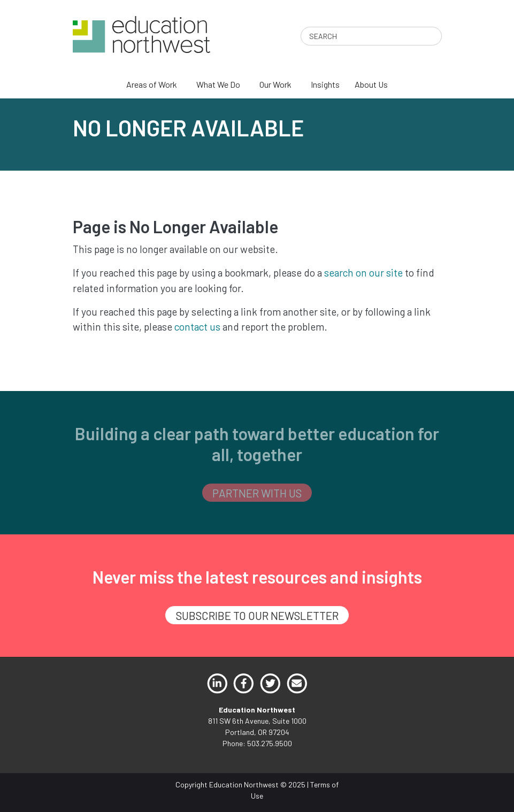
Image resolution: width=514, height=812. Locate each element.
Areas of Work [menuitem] (152, 84)
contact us (197, 327)
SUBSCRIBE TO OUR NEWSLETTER (257, 615)
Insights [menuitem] (325, 84)
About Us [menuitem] (371, 84)
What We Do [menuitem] (218, 84)
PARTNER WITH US (257, 493)
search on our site (363, 273)
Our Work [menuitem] (275, 84)
